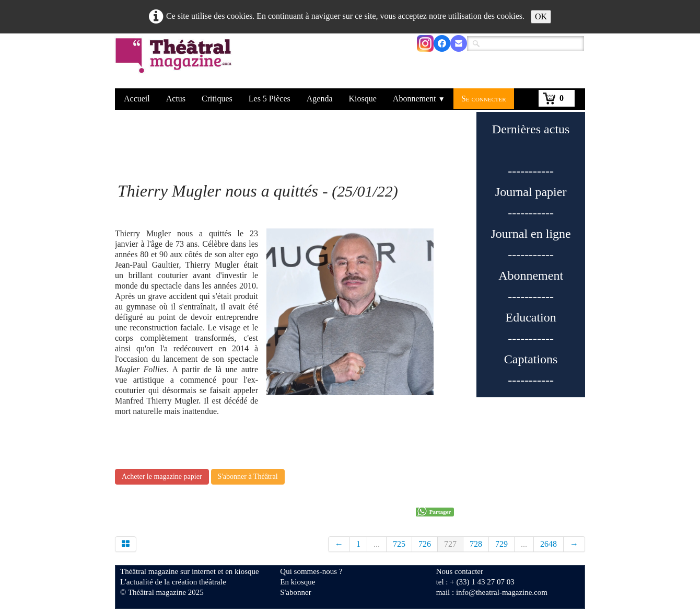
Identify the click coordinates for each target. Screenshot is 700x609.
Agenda (320, 99)
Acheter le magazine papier (162, 476)
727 (450, 544)
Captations (531, 359)
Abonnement (419, 99)
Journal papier (531, 192)
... (377, 544)
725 (399, 544)
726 (425, 544)
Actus (176, 99)
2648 (549, 544)
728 (476, 544)
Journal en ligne (530, 234)
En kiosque (297, 582)
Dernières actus (531, 129)
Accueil (137, 99)
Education (530, 317)
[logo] (175, 62)
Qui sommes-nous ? (311, 571)
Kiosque (363, 99)
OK (541, 16)
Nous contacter (460, 571)
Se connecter (484, 99)
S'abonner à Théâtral (248, 476)
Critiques (217, 99)
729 (501, 544)
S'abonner (295, 592)
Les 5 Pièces (270, 99)
